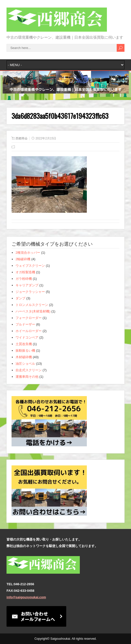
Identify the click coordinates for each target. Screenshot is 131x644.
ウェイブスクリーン (30, 266)
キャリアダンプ (27, 285)
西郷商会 (22, 138)
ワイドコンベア (27, 337)
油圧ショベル (25, 364)
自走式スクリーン (29, 370)
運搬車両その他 (27, 377)
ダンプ (20, 298)
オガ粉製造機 (25, 272)
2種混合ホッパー (28, 253)
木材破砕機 (24, 357)
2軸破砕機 (23, 259)
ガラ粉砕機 (24, 279)
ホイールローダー (29, 331)
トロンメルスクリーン (32, 305)
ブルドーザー (25, 324)
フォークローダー (29, 318)
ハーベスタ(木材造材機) (33, 311)
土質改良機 (24, 344)
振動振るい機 (25, 351)
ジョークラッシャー (30, 292)
